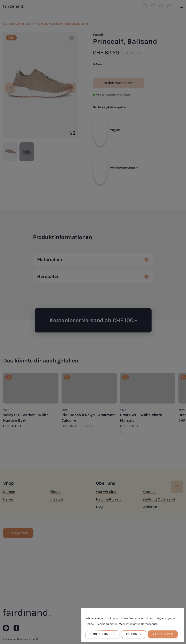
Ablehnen (134, 634)
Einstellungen (102, 634)
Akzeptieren (163, 634)
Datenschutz (149, 624)
